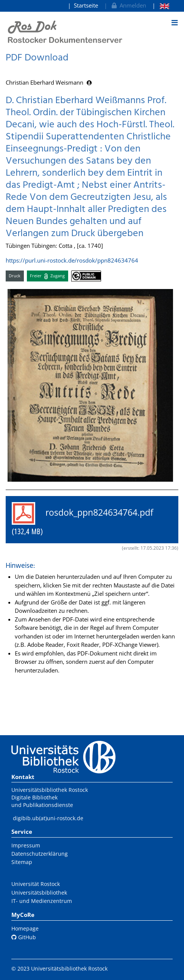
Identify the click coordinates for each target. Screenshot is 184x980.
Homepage (25, 928)
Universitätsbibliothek (39, 893)
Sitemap (22, 862)
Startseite (86, 5)
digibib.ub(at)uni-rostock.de (48, 818)
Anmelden (128, 5)
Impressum (26, 845)
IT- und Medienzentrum (42, 901)
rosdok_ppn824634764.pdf (87, 519)
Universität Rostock (36, 884)
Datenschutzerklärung (40, 854)
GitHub (24, 937)
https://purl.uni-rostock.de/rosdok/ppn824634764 (72, 260)
